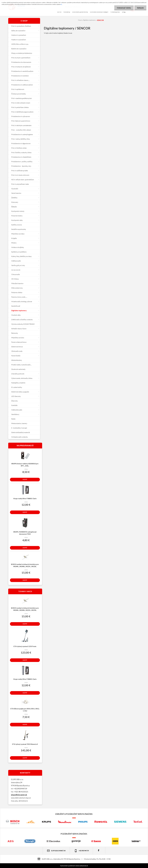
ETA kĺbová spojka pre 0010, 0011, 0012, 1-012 (25, 710)
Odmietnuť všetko (124, 8)
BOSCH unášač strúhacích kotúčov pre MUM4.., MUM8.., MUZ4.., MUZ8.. (25, 565)
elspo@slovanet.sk (19, 795)
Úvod (80, 20)
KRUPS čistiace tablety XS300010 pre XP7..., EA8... (25, 465)
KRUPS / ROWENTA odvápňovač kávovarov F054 (25, 533)
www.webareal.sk (82, 866)
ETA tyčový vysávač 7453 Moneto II (25, 744)
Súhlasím (140, 8)
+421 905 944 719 (81, 851)
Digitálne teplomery (89, 20)
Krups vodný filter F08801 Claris (25, 498)
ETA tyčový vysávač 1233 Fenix (25, 646)
